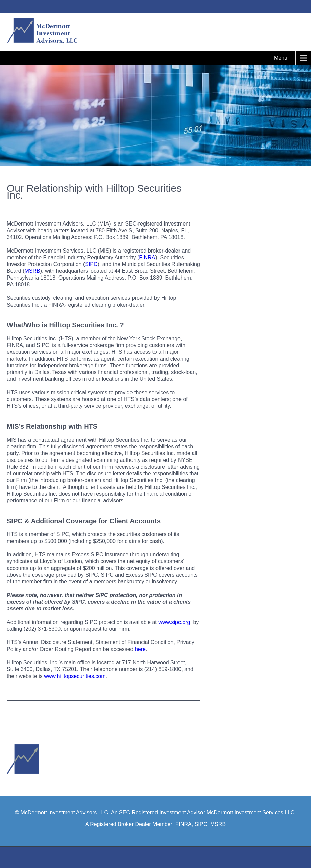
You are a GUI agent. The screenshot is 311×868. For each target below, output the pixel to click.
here (140, 649)
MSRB (32, 271)
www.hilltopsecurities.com (75, 676)
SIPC (91, 264)
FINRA (147, 257)
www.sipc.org (174, 622)
